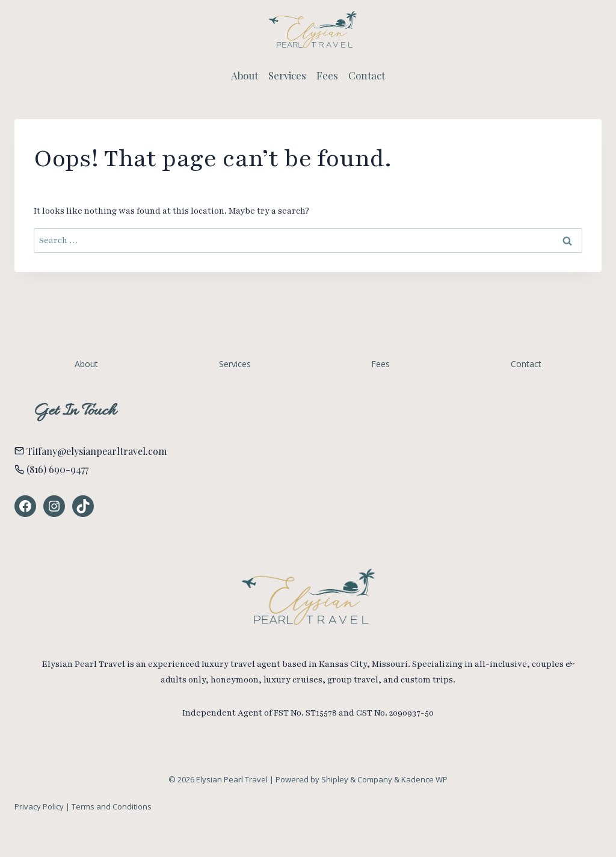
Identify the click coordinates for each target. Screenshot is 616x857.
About (245, 75)
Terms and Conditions (112, 806)
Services (287, 75)
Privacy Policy (39, 806)
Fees (327, 75)
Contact (367, 75)
